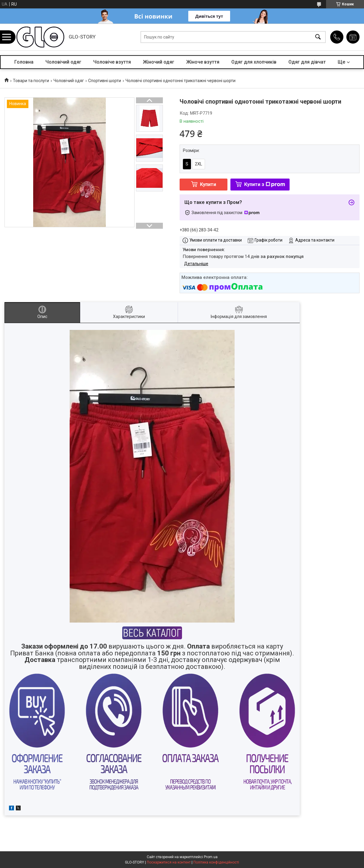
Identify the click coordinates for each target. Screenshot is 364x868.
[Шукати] (318, 37)
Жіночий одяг (159, 62)
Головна (24, 62)
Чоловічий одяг (63, 62)
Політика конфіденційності (216, 862)
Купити (208, 184)
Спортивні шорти (105, 81)
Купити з (265, 184)
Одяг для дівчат (307, 62)
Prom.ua (211, 857)
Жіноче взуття (203, 62)
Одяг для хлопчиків (254, 62)
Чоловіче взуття (112, 62)
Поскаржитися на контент (169, 862)
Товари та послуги (31, 81)
